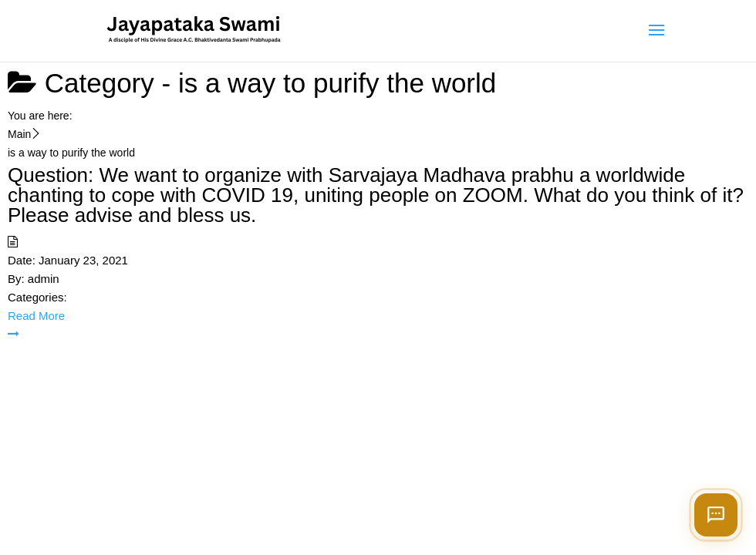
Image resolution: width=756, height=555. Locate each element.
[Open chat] (716, 515)
